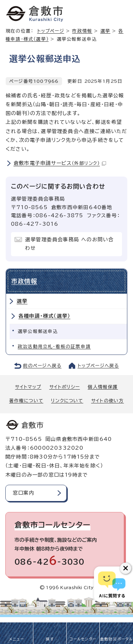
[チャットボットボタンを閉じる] (126, 568)
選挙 (22, 301)
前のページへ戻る (42, 366)
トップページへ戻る (98, 366)
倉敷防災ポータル (117, 639)
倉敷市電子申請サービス (60, 163)
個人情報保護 (103, 387)
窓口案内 (24, 493)
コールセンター (83, 639)
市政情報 (82, 31)
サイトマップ (28, 387)
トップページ (51, 31)
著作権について (26, 401)
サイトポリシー (65, 387)
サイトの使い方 (107, 401)
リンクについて (67, 401)
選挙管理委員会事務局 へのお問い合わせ (69, 244)
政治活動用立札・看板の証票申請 (54, 347)
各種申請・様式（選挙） (44, 316)
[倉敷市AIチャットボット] (112, 584)
